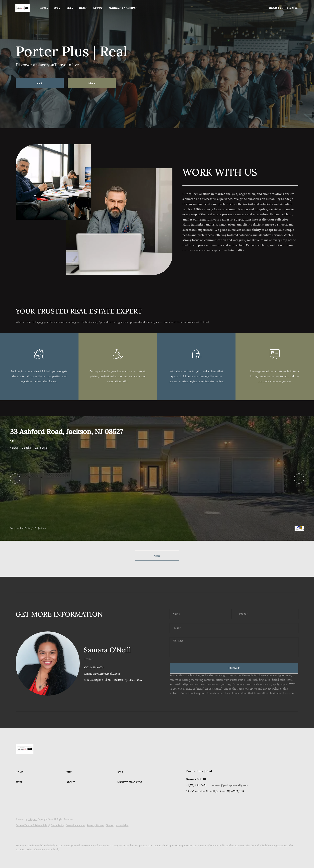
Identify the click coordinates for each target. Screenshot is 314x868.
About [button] (98, 8)
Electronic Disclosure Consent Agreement (266, 676)
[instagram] (213, 801)
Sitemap (110, 826)
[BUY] (40, 83)
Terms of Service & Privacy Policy (32, 826)
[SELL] (92, 83)
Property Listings (96, 826)
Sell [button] (70, 8)
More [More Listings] (157, 556)
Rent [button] (83, 8)
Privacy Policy (271, 689)
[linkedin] (197, 801)
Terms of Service (247, 689)
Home (44, 8)
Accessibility (122, 826)
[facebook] (189, 801)
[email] (234, 628)
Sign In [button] (293, 8)
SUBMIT (234, 668)
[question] (234, 647)
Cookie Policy (57, 826)
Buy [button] (58, 8)
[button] (23, 8)
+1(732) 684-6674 (94, 668)
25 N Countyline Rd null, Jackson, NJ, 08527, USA (113, 680)
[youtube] (221, 801)
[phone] (267, 614)
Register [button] (276, 8)
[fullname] (201, 614)
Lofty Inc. (33, 820)
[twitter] (205, 801)
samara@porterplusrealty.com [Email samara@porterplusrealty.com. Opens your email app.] (230, 786)
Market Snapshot (123, 8)
